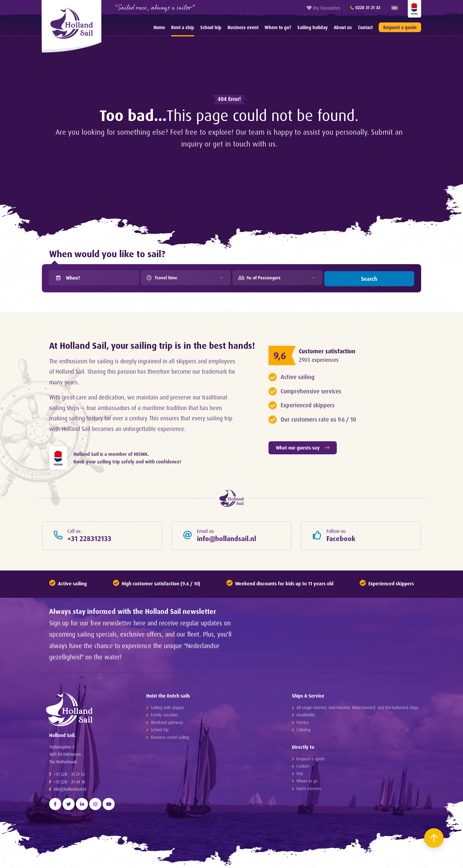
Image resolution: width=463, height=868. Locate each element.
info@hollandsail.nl (70, 794)
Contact (365, 27)
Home (159, 27)
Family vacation (164, 716)
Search (369, 278)
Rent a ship (183, 27)
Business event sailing (170, 738)
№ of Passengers (263, 278)
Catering (303, 730)
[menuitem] (159, 27)
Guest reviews (309, 789)
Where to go (307, 782)
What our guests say (303, 447)
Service (303, 723)
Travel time (165, 278)
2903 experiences (320, 359)
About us (343, 27)
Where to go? (278, 27)
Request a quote (400, 27)
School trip (211, 27)
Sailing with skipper (168, 708)
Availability (306, 716)
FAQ (300, 774)
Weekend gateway (167, 723)
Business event (243, 27)
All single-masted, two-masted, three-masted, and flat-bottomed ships (357, 708)
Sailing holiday (313, 27)
